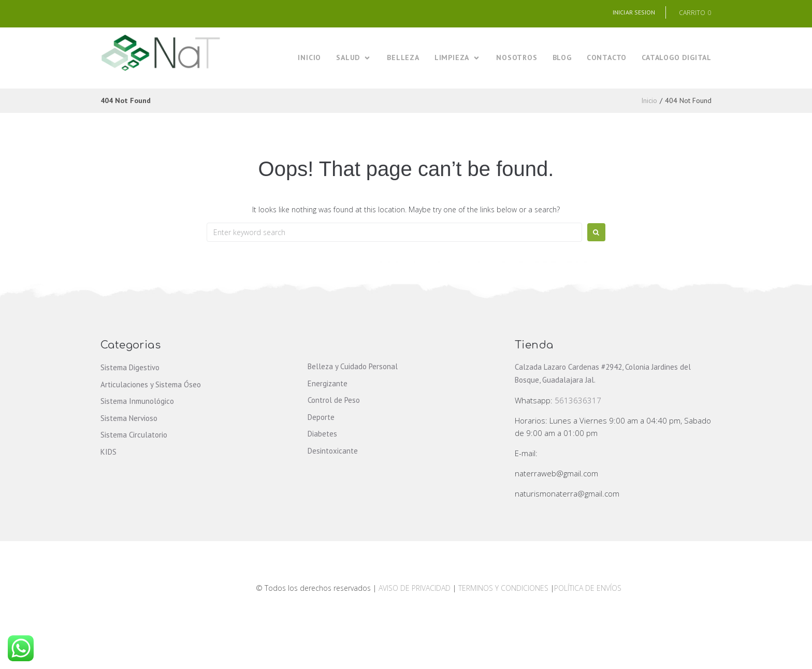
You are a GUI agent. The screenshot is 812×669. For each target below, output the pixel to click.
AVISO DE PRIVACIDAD (415, 588)
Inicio (649, 100)
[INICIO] (309, 58)
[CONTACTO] (607, 58)
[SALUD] (354, 58)
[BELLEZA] (403, 58)
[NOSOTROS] (517, 58)
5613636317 (578, 400)
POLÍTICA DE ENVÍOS (588, 588)
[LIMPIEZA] (458, 58)
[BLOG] (562, 58)
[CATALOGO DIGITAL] (677, 58)
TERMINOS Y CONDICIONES (504, 588)
